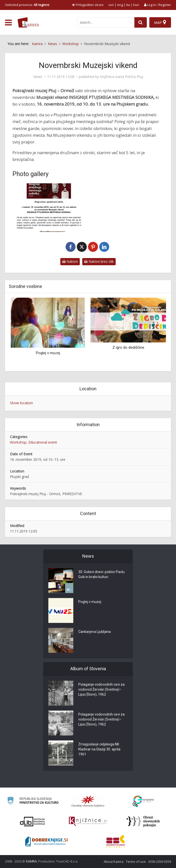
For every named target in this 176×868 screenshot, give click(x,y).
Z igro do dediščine (128, 347)
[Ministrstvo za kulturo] (33, 801)
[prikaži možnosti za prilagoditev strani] (88, 5)
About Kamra (114, 862)
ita (128, 5)
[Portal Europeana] (143, 801)
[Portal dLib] (33, 821)
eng (120, 5)
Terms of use (136, 862)
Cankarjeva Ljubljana (94, 632)
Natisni (70, 261)
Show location (21, 403)
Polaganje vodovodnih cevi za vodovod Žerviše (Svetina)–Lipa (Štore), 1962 (101, 689)
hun (136, 5)
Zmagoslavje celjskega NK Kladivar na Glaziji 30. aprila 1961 (99, 749)
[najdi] (141, 22)
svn (111, 5)
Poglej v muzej (48, 353)
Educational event (43, 442)
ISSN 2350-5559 (160, 862)
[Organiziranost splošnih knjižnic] (88, 801)
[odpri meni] (8, 23)
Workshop (18, 442)
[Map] (160, 22)
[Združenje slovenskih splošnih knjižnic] (88, 821)
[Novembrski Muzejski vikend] (49, 208)
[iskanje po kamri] (106, 22)
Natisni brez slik (99, 261)
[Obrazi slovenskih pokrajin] (143, 821)
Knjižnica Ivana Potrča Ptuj (122, 77)
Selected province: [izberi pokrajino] (27, 5)
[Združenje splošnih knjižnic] (116, 841)
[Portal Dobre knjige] (46, 841)
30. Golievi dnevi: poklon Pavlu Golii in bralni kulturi (101, 574)
